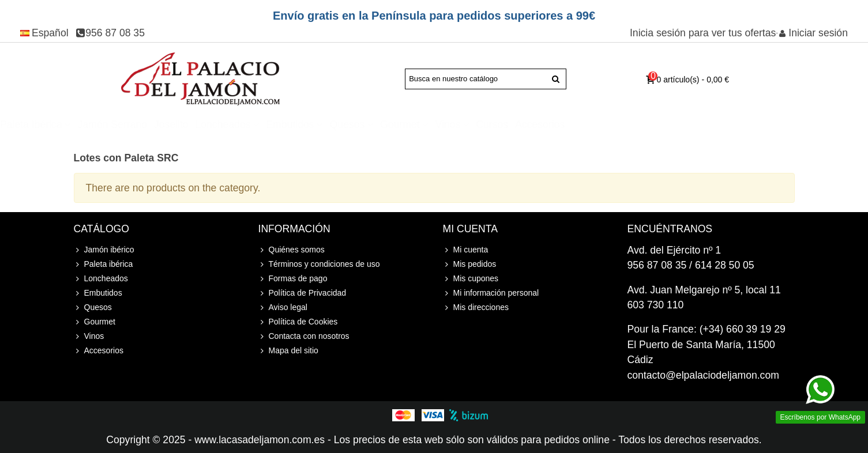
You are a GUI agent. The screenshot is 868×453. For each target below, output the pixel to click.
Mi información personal (491, 293)
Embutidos (425, 124)
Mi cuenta (466, 250)
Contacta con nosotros (304, 336)
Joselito (306, 124)
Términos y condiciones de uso (319, 264)
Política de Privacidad (303, 293)
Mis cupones (471, 279)
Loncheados (358, 124)
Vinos (583, 124)
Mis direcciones (476, 307)
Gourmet (535, 124)
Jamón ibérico (87, 124)
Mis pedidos (470, 264)
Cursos (627, 124)
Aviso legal (283, 307)
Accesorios (675, 124)
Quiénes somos (292, 250)
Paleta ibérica (166, 124)
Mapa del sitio (288, 351)
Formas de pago (293, 279)
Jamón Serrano (247, 124)
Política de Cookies (298, 322)
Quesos (482, 124)
